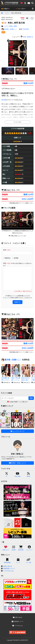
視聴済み (7, 258)
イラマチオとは (8, 571)
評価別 (4, 9)
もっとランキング (17, 431)
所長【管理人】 (27, 37)
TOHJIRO (26, 29)
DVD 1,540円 (28, 199)
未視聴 (15, 258)
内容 (17, 264)
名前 (7, 250)
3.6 (23, 19)
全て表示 (17, 122)
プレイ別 (20, 9)
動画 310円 (28, 83)
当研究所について (9, 569)
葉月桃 (4, 100)
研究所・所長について (17, 463)
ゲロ (3, 32)
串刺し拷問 (13, 26)
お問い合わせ (8, 566)
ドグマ (7, 13)
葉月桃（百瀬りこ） (9, 29)
